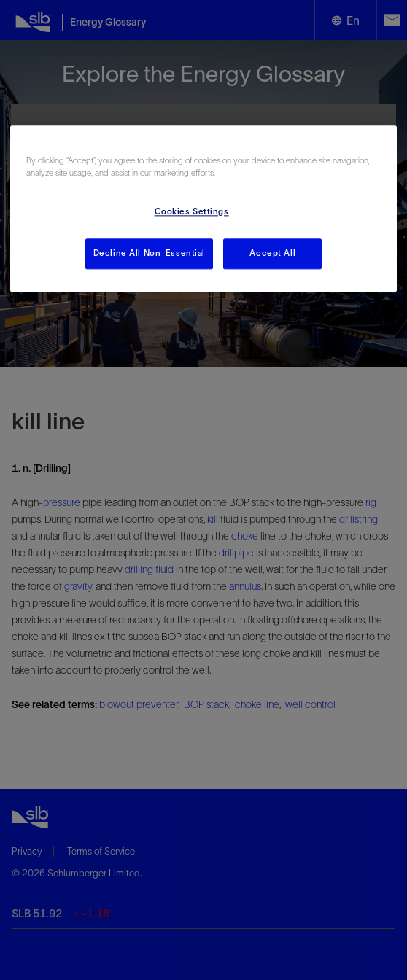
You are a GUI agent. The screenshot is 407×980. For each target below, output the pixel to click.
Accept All (272, 253)
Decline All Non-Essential (149, 253)
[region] (204, 209)
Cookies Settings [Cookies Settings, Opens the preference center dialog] (192, 211)
